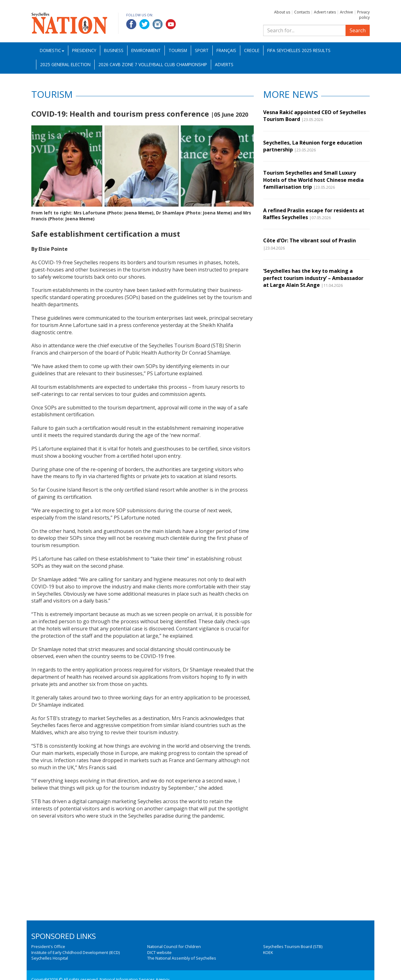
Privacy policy (363, 15)
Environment (146, 50)
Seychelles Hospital (50, 958)
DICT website (159, 952)
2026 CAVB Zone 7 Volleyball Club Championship (153, 64)
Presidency (84, 50)
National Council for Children (174, 946)
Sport (202, 50)
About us (282, 12)
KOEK (268, 952)
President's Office (48, 946)
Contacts (302, 12)
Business (114, 50)
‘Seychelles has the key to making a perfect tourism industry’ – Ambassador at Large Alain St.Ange (313, 278)
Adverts (224, 64)
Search (358, 30)
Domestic (52, 50)
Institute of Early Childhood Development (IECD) (76, 952)
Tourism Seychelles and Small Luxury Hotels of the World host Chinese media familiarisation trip (313, 180)
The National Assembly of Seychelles (182, 958)
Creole (252, 50)
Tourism (178, 50)
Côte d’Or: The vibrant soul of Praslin (310, 240)
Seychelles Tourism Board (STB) (293, 946)
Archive (346, 12)
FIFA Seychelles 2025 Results (299, 50)
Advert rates (325, 12)
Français (226, 50)
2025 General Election (65, 64)
